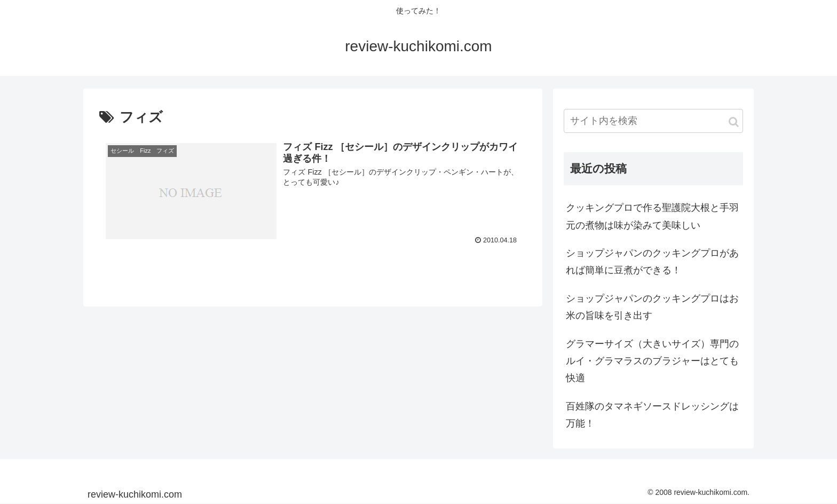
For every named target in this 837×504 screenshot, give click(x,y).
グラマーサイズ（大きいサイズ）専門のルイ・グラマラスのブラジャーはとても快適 (652, 361)
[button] (734, 122)
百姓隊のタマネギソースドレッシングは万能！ (652, 415)
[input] (653, 121)
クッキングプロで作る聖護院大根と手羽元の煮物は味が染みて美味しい (652, 216)
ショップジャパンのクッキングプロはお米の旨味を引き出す (652, 307)
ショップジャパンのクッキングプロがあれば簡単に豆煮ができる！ (652, 262)
